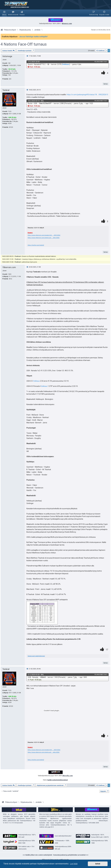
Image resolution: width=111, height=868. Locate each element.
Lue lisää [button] (74, 864)
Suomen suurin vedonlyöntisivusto (36, 656)
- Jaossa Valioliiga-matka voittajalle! (33, 37)
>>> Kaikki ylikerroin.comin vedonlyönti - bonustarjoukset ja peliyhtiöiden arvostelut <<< (55, 855)
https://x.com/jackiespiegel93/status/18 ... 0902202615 (87, 95)
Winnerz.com (67, 23)
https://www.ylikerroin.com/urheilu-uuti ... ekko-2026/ (44, 238)
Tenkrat (6, 90)
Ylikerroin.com (9, 267)
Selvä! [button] (98, 864)
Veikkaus (66, 64)
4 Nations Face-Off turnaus (24, 44)
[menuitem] (13, 13)
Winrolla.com (67, 776)
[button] (100, 51)
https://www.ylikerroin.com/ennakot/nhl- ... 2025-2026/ (44, 235)
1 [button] (106, 51)
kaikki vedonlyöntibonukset (58, 780)
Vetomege (7, 56)
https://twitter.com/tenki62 (36, 245)
